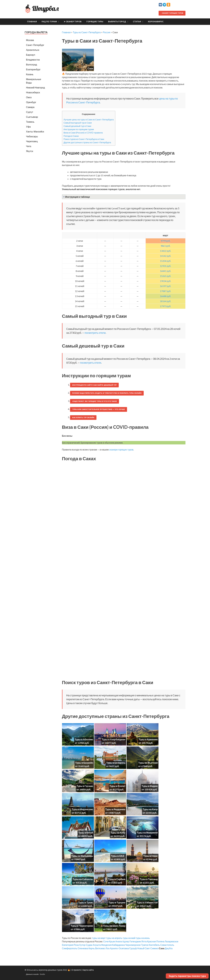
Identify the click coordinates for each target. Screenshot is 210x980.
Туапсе (145, 945)
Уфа (28, 127)
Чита (29, 146)
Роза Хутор (79, 945)
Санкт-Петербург (35, 45)
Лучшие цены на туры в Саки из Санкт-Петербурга (89, 119)
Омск (29, 97)
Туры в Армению (148, 739)
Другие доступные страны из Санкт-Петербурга (87, 142)
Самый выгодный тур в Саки (78, 123)
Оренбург (31, 102)
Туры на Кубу (118, 833)
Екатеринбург (33, 69)
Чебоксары (32, 136)
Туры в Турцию (117, 902)
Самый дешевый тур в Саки (77, 126)
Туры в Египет (117, 786)
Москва (30, 40)
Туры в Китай (86, 833)
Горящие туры (95, 22)
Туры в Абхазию (84, 739)
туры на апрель (114, 938)
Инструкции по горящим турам (79, 129)
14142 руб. (165, 256)
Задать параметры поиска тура (187, 976)
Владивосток (33, 60)
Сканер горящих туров (172, 13)
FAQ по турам (49, 22)
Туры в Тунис (86, 902)
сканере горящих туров (121, 450)
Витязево (100, 948)
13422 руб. (165, 251)
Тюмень (30, 122)
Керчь (92, 948)
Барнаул (31, 55)
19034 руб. (165, 281)
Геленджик (135, 941)
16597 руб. (165, 286)
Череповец (32, 141)
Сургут (30, 112)
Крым (112, 941)
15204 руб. (165, 261)
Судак (89, 945)
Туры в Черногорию (82, 926)
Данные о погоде (32, 974)
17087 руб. (165, 291)
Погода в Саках (71, 136)
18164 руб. (165, 301)
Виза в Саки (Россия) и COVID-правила (83, 133)
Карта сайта (88, 970)
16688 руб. (165, 296)
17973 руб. (165, 306)
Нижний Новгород (36, 87)
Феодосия (106, 945)
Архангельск (33, 50)
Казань (30, 74)
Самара (30, 107)
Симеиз (154, 948)
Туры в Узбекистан (147, 902)
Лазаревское (172, 941)
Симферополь (70, 948)
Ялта (144, 941)
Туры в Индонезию (82, 809)
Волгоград (32, 64)
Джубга (169, 948)
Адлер (126, 941)
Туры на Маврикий (147, 833)
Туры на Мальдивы (82, 856)
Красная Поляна (156, 941)
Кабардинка (118, 945)
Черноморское (133, 945)
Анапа (119, 941)
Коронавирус (156, 22)
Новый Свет (144, 948)
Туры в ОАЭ (118, 856)
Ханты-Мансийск (35, 131)
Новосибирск (33, 92)
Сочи (106, 941)
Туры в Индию (150, 786)
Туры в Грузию (85, 786)
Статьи (137, 22)
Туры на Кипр (150, 809)
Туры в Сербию (117, 879)
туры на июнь (143, 938)
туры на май (129, 938)
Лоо (108, 948)
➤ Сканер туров (73, 22)
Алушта (97, 945)
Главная (32, 22)
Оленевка (83, 948)
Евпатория (68, 945)
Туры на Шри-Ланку (114, 926)
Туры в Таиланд (149, 879)
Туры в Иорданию (115, 809)
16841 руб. (165, 271)
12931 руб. (165, 266)
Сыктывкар (32, 117)
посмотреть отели (95, 333)
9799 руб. (166, 241)
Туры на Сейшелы (83, 879)
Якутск (30, 151)
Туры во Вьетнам (148, 763)
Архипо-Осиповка (119, 948)
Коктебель (154, 945)
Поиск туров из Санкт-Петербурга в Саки (84, 139)
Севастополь (167, 945)
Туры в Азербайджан (114, 739)
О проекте (76, 970)
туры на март (99, 938)
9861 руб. (166, 246)
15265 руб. (165, 276)
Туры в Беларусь (116, 763)
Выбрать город (117, 22)
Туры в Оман (150, 856)
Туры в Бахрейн (84, 763)
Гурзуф (133, 948)
